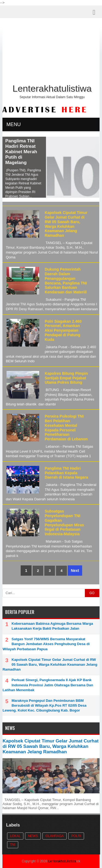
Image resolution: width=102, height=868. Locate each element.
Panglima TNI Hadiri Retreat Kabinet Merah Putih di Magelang (21, 152)
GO (92, 593)
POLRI (76, 836)
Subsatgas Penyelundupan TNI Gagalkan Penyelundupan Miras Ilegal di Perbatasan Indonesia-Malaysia (64, 523)
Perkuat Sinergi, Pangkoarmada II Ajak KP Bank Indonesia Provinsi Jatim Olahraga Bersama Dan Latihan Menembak (48, 685)
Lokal (15, 836)
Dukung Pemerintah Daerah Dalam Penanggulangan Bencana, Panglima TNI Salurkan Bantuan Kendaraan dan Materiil (66, 281)
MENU (13, 124)
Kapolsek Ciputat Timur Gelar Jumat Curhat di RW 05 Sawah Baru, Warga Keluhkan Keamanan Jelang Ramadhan (66, 224)
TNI (13, 845)
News (33, 836)
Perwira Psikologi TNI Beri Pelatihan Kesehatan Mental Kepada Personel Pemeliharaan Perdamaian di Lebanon (66, 428)
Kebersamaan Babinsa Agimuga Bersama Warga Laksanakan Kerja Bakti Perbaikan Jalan (52, 626)
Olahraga (55, 836)
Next (75, 571)
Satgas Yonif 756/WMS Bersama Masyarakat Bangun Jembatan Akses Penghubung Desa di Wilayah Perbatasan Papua (46, 644)
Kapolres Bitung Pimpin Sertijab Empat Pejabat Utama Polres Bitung (66, 378)
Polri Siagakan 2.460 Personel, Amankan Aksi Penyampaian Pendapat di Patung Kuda (63, 330)
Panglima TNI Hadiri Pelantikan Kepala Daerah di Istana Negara (66, 473)
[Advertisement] (51, 52)
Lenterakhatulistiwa (62, 861)
